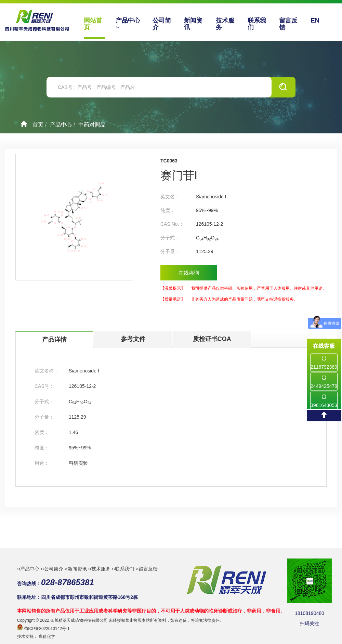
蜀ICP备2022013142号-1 (47, 629)
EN (315, 21)
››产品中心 (28, 569)
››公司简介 (52, 569)
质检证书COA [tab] (212, 339)
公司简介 (162, 24)
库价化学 (47, 636)
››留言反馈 (147, 569)
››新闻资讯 (75, 569)
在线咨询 (189, 273)
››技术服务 (99, 569)
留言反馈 (288, 24)
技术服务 (225, 24)
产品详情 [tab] (54, 340)
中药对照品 (92, 125)
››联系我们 (123, 569)
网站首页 (93, 24)
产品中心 (128, 24)
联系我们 (257, 24)
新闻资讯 (193, 24)
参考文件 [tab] (133, 339)
